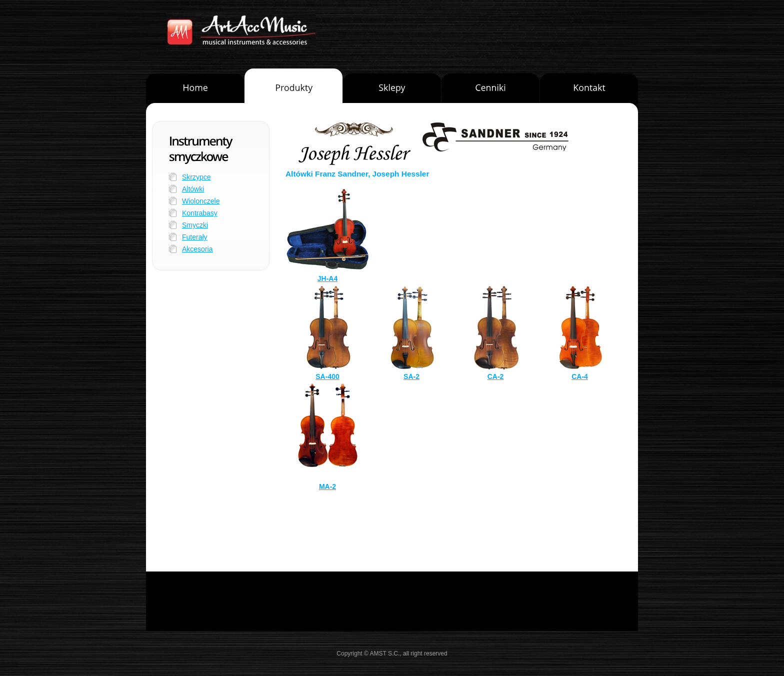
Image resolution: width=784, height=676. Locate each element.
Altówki (193, 189)
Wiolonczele (201, 201)
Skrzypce (196, 177)
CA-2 (496, 376)
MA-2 (327, 486)
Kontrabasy (200, 213)
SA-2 (411, 376)
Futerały (195, 237)
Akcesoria (197, 249)
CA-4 (580, 376)
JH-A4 (327, 278)
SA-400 (327, 376)
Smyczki (195, 225)
